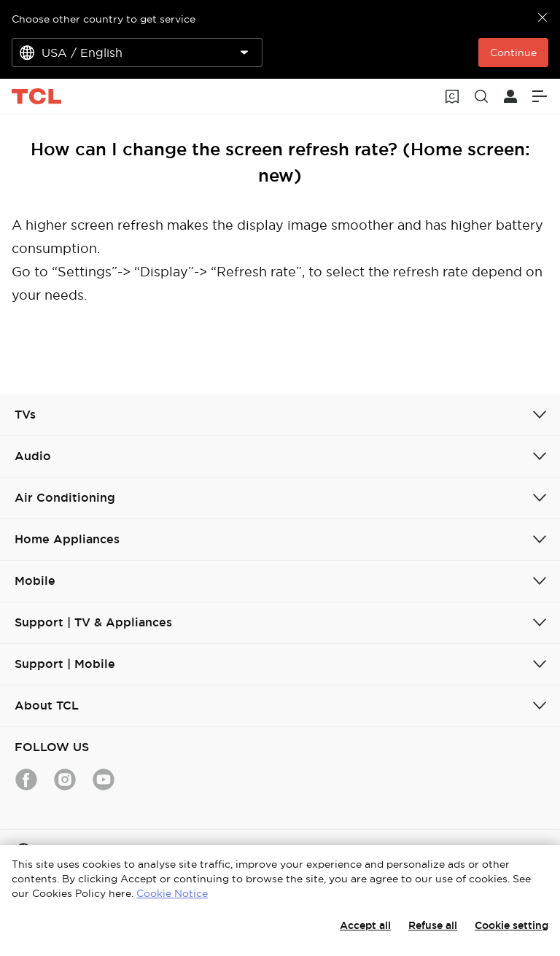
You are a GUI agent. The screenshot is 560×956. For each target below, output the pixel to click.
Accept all (365, 925)
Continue (513, 53)
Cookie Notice (172, 893)
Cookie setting (512, 925)
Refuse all (433, 925)
